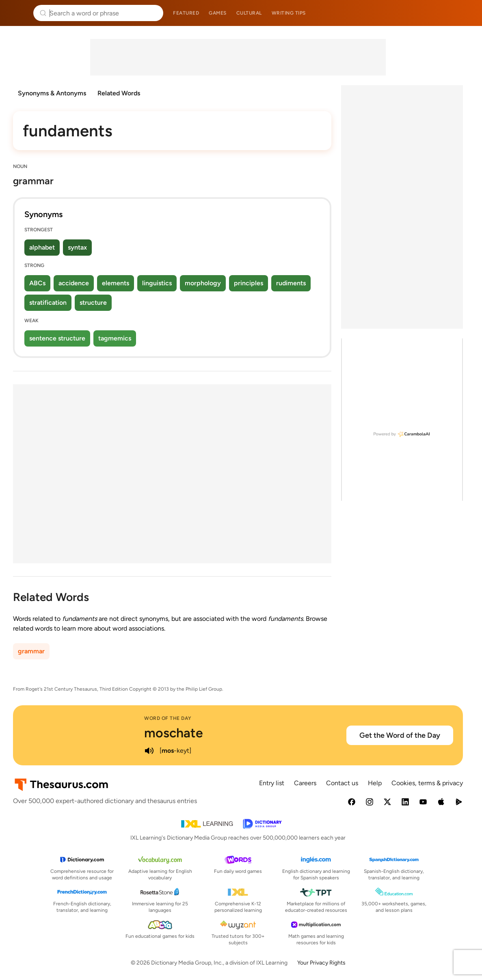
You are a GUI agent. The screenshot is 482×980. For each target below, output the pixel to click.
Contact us (342, 783)
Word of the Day (168, 718)
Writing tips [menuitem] (289, 13)
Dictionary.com (464, 13)
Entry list (272, 783)
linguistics (157, 283)
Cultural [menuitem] (249, 13)
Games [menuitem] (218, 13)
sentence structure (57, 338)
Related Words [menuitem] (119, 93)
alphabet (42, 247)
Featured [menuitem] (186, 13)
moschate (174, 733)
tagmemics (115, 338)
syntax (77, 247)
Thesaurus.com (18, 13)
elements (116, 283)
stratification (48, 303)
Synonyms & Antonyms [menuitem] (52, 93)
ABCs (37, 283)
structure (93, 303)
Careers (305, 783)
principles (249, 283)
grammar (31, 651)
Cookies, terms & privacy (427, 783)
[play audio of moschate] (149, 751)
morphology (203, 283)
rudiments (291, 283)
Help (375, 783)
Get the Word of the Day (400, 735)
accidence (74, 283)
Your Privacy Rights (321, 963)
